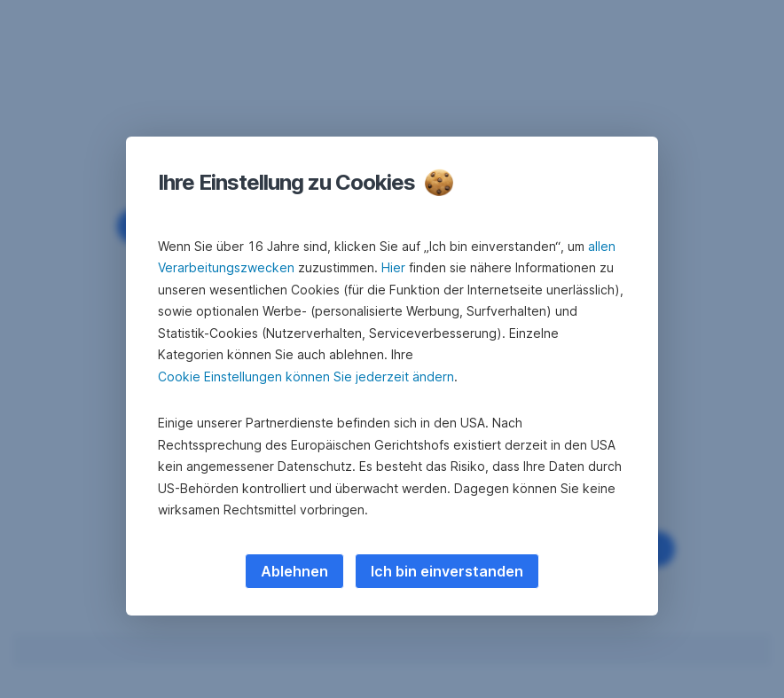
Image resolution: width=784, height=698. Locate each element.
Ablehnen (294, 571)
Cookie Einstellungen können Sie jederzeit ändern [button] (306, 376)
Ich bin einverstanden (447, 571)
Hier (393, 267)
